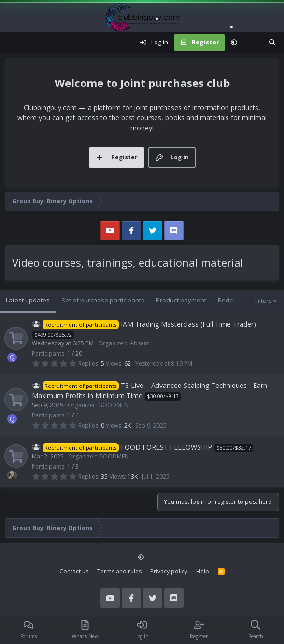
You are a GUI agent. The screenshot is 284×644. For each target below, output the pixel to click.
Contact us (74, 571)
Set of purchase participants (103, 300)
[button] (234, 43)
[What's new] (253, 43)
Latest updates (28, 300)
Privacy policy (169, 571)
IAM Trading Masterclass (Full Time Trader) (188, 324)
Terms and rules (119, 571)
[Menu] (13, 43)
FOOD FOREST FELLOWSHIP (166, 447)
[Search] (272, 43)
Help (203, 571)
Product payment (181, 300)
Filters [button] (263, 301)
